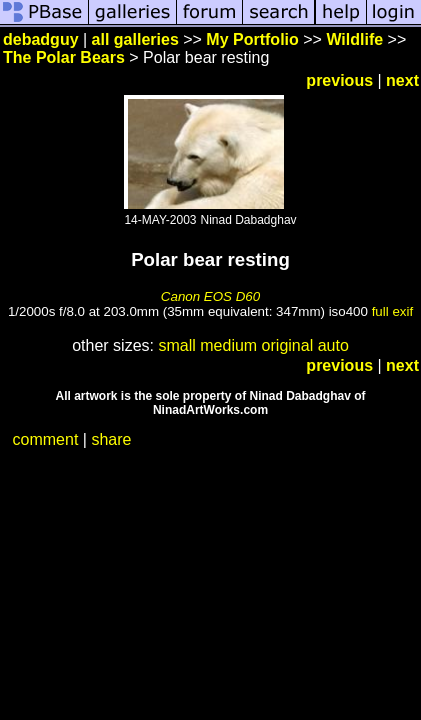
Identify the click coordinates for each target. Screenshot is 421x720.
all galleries (135, 39)
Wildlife (354, 39)
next (402, 80)
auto (333, 345)
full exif (392, 311)
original (288, 345)
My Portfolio (252, 39)
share (111, 439)
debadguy (41, 39)
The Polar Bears (64, 57)
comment (46, 439)
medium (228, 345)
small (176, 345)
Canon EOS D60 (210, 296)
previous (339, 80)
